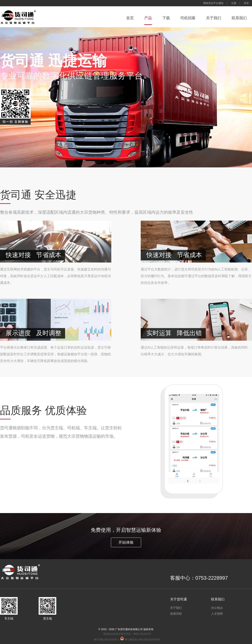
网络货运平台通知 (213, 3)
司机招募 (188, 18)
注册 (234, 3)
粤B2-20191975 (142, 634)
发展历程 (176, 614)
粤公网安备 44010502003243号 (140, 640)
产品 (148, 18)
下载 (166, 18)
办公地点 (217, 608)
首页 (130, 18)
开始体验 (126, 542)
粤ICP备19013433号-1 (106, 640)
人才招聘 (217, 614)
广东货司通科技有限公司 (129, 629)
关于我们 (214, 18)
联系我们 (239, 18)
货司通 (21, 17)
